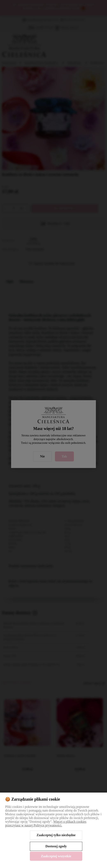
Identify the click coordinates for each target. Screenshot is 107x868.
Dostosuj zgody (56, 846)
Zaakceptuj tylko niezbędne (56, 835)
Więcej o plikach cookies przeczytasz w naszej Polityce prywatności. (46, 823)
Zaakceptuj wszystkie (56, 856)
